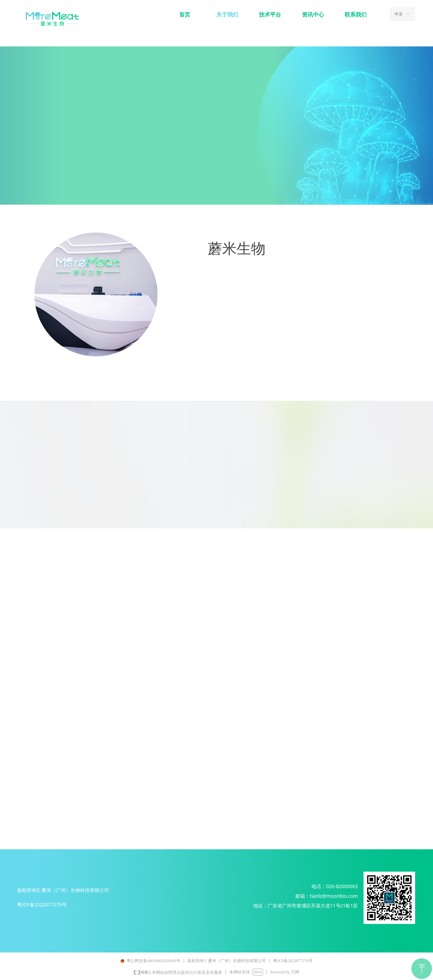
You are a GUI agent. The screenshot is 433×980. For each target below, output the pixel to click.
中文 (399, 14)
